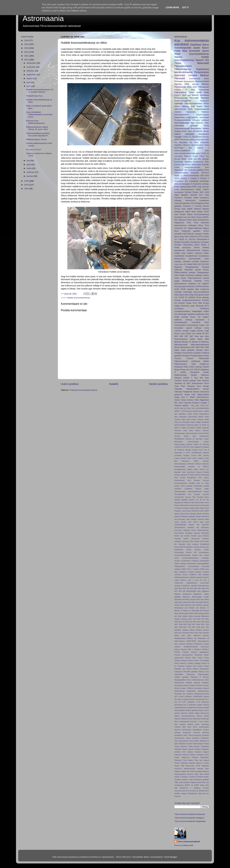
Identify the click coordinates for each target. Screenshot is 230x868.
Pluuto (206, 131)
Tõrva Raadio (188, 760)
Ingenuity (200, 140)
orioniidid (178, 234)
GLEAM (206, 486)
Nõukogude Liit (203, 638)
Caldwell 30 (198, 447)
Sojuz (195, 220)
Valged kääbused (195, 228)
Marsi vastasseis (201, 142)
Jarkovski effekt (203, 519)
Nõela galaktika (188, 350)
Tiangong (191, 386)
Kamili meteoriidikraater (200, 530)
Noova (199, 217)
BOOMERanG (179, 439)
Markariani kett (180, 599)
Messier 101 (194, 608)
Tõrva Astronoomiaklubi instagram (189, 818)
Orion (206, 79)
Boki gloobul (199, 295)
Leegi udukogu (203, 187)
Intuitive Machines (202, 516)
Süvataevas (179, 735)
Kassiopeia (205, 533)
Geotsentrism (179, 497)
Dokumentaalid (180, 467)
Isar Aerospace (180, 519)
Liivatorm (206, 577)
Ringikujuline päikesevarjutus (198, 691)
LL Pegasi (195, 569)
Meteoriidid (203, 63)
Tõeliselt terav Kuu (34, 96)
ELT (207, 469)
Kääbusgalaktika (203, 564)
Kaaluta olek (194, 525)
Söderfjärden (197, 730)
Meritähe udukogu (202, 605)
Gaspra (206, 491)
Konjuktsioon (198, 162)
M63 (196, 588)
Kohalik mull (198, 541)
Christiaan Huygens (182, 455)
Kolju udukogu (193, 544)
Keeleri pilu (179, 536)
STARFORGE (198, 697)
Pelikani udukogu (181, 660)
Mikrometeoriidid (181, 345)
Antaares (199, 234)
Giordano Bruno (203, 497)
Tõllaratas (178, 392)
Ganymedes (196, 128)
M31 (207, 264)
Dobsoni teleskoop (202, 464)
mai (28, 161)
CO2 (188, 447)
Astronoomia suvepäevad (197, 200)
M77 (176, 591)
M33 (176, 336)
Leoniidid (195, 262)
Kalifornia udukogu (183, 320)
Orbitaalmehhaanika (191, 647)
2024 (27, 48)
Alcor (176, 417)
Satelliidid (179, 103)
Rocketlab (178, 694)
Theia (183, 386)
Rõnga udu (185, 370)
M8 (184, 591)
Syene (197, 724)
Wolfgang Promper (201, 788)
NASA (206, 103)
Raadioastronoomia (192, 167)
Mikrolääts (196, 611)
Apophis (206, 428)
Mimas (177, 347)
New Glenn (195, 633)
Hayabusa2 (200, 314)
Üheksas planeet (181, 406)
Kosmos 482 (191, 552)
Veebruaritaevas (180, 774)
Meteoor (205, 84)
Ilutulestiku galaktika (188, 516)
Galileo (184, 159)
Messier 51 (187, 611)
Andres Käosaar (197, 419)
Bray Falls (184, 237)
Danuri (195, 458)
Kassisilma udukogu (201, 184)
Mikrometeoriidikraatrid (200, 345)
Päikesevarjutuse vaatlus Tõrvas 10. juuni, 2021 (37, 128)
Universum (179, 228)
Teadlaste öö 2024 (185, 744)
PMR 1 (190, 649)
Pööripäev (179, 81)
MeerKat (178, 342)
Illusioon (199, 514)
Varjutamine (204, 134)
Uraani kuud (190, 395)
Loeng (206, 328)
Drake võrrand (199, 469)
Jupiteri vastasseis (185, 112)
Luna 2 (190, 580)
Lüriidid (189, 264)
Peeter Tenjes (204, 658)
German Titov (190, 497)
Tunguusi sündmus (189, 755)
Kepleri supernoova (191, 539)
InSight (177, 253)
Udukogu (178, 200)
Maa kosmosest (200, 90)
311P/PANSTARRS (202, 408)
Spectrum (184, 713)
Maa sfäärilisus (203, 591)
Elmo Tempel (180, 478)
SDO (202, 192)
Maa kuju (199, 336)
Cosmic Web (196, 455)
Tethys (207, 744)
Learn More (172, 7)
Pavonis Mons (191, 658)
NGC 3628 (195, 347)
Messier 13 (205, 608)
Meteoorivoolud (202, 81)
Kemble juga (196, 536)
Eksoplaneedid (181, 98)
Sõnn (189, 727)
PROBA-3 (205, 649)
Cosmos (206, 455)
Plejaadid (205, 98)
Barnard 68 (190, 439)
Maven (182, 605)
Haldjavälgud (197, 311)
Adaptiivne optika (185, 414)
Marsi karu (201, 599)
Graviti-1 (192, 500)
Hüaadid (177, 511)
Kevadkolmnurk (191, 256)
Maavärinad (187, 594)
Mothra (192, 613)
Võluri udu (205, 782)
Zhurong (178, 286)
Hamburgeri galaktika (186, 314)
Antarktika (205, 422)
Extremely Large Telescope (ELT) (195, 306)
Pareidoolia (198, 655)
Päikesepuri (191, 674)
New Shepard (204, 633)
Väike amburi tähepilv (182, 782)
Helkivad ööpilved (201, 209)
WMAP (197, 785)
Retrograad (178, 685)
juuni (29, 86)
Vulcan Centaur (187, 400)
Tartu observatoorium (182, 741)
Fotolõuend (204, 309)
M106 (176, 588)
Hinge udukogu (181, 317)
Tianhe (177, 746)
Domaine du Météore (199, 467)
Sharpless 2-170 (194, 702)
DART (177, 140)
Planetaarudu (180, 87)
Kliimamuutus (180, 259)
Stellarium (205, 375)
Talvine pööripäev (193, 738)
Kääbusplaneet (180, 566)
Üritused (177, 796)
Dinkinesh (191, 464)
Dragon (190, 469)
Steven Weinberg (194, 719)
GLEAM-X (178, 489)
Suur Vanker (204, 721)
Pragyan (189, 666)
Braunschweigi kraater (199, 442)
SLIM (207, 192)
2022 (27, 56)
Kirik (191, 541)
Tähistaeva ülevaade (186, 126)
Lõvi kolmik (197, 334)
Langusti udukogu (195, 572)
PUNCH (177, 652)
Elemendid (205, 475)
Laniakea (206, 572)
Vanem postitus (158, 384)
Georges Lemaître (201, 494)
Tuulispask (200, 755)
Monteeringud (184, 613)
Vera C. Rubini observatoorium (195, 397)
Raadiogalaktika (180, 680)
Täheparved (186, 757)
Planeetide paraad (193, 270)
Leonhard (186, 262)
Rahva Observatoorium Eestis (198, 680)
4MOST (177, 411)
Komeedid (194, 51)
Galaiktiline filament (193, 489)
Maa (185, 51)
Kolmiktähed (205, 544)
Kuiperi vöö (204, 325)
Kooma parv (204, 547)
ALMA (177, 289)
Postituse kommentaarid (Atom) (83, 390)
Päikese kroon (204, 672)
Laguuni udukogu (194, 328)
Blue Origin (190, 295)
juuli (29, 82)
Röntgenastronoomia (202, 694)
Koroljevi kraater (202, 550)
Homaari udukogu (182, 508)
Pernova (190, 660)
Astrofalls (178, 292)
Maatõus (177, 594)
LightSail (192, 577)
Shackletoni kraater (199, 372)
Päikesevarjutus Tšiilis (185, 364)
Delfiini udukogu (201, 461)
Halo (193, 502)
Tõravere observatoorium (193, 145)
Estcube (197, 480)
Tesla (176, 386)
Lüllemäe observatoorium (200, 586)
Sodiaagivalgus (203, 273)
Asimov (198, 430)
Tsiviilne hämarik (188, 749)
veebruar (31, 172)
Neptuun (205, 112)
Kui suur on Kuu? (34, 150)
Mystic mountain (195, 616)
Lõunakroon (186, 586)
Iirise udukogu (191, 514)
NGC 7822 (205, 627)
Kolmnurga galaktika (183, 162)
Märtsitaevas (185, 347)
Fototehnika (198, 486)
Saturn (205, 48)
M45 (181, 336)
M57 (186, 336)
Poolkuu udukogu (194, 663)
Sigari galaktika (181, 195)
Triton (189, 223)
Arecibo (206, 234)
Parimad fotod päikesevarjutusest (35, 122)
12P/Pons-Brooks (202, 286)
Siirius (189, 220)
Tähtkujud (178, 760)
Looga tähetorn (180, 580)
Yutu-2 (181, 403)
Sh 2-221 (182, 702)
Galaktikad (196, 45)
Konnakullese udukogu (191, 547)
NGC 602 (189, 622)
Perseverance (202, 72)
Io (191, 184)
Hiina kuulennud (196, 505)
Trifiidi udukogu (194, 746)
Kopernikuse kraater (183, 550)
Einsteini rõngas (185, 303)
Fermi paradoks (187, 486)
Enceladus (186, 242)
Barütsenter (179, 442)
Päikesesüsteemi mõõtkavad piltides (192, 361)
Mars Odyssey (191, 599)
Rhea (186, 367)
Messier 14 (178, 611)
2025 (27, 44)
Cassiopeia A (179, 453)
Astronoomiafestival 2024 (194, 176)
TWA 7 (186, 735)
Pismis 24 (198, 660)
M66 (203, 588)
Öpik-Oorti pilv (204, 793)
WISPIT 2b (189, 785)
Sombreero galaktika (194, 275)
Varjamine (192, 284)
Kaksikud (187, 530)
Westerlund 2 (185, 788)
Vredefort (193, 777)
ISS (207, 60)
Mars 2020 (192, 87)
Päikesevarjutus (183, 69)
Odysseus (182, 220)
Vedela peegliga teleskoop (199, 771)
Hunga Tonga (204, 508)
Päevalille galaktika (190, 672)
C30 (184, 447)
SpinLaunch (205, 713)
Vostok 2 (178, 777)
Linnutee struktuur (201, 120)
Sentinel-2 (192, 699)
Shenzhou (205, 702)
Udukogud (192, 225)
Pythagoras (178, 672)
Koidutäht (182, 544)
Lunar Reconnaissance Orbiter (188, 189)
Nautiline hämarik (202, 630)
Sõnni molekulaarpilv (201, 727)
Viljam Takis (199, 774)
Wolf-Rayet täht (183, 148)
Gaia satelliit (187, 209)
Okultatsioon (198, 644)
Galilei (207, 489)
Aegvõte (190, 289)
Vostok (207, 774)
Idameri (183, 514)
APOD (183, 289)
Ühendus (191, 286)
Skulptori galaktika (192, 710)
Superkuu (178, 145)
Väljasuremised (196, 782)
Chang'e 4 (185, 178)
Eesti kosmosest (188, 472)
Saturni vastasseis (184, 134)
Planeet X (184, 663)
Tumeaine (188, 198)
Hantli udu (192, 159)
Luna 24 (198, 580)
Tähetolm (195, 757)
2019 (27, 185)
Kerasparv (204, 101)
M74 (207, 588)
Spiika (197, 713)
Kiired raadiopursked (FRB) (185, 187)
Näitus (177, 350)
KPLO (196, 522)
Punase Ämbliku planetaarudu (198, 669)
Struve (177, 721)
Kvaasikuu (195, 561)
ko (188, 791)
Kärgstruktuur (192, 564)
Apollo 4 (193, 428)
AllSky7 (201, 417)
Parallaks (178, 353)
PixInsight (205, 660)
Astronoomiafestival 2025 (192, 151)
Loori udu (187, 217)
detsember (32, 63)
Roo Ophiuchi (188, 694)
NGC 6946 (196, 624)
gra (184, 791)
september (32, 75)
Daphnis (201, 458)
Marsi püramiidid (197, 602)
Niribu (189, 636)
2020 (27, 181)
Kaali (202, 522)
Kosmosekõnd (180, 325)
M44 (192, 588)
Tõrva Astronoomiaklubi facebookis (190, 814)
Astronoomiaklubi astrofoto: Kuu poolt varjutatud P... (38, 134)
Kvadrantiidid (204, 561)
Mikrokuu (205, 342)
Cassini (178, 95)
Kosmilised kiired (200, 322)
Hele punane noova (202, 502)
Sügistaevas (179, 223)
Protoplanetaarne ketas (200, 356)
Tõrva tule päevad (202, 760)
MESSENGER (191, 591)
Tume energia (203, 386)
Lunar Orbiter (186, 334)
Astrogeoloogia (180, 433)
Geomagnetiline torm (183, 494)
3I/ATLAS (205, 173)
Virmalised (204, 95)
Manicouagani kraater (200, 597)
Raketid (195, 95)
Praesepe (181, 666)
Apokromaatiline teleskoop (184, 425)
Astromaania (43, 18)
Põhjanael (194, 677)
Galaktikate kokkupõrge (199, 181)
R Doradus (204, 677)
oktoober (31, 71)
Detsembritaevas (180, 464)
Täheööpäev (204, 757)
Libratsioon (205, 262)
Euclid (195, 156)
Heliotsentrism (185, 505)
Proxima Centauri (184, 358)
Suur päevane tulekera (184, 724)
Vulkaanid (195, 173)
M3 (204, 264)
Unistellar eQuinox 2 (196, 763)
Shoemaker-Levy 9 (181, 705)
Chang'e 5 (195, 178)
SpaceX (200, 60)
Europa (177, 209)
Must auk (186, 95)
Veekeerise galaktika (191, 231)
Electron (198, 475)
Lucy (176, 264)
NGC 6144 (205, 622)
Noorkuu (206, 636)
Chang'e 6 (204, 178)
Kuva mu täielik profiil (184, 845)
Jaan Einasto (180, 214)
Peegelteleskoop (192, 267)
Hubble (200, 212)
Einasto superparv (181, 475)
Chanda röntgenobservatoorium (187, 300)
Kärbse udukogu (180, 564)
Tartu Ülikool (195, 741)
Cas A (206, 450)
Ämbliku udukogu (181, 793)
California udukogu (184, 450)
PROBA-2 (197, 649)
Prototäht (205, 165)
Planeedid (180, 78)
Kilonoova (186, 541)
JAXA (184, 131)
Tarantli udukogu (189, 381)
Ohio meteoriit (180, 644)
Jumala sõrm (186, 522)
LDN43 (184, 569)
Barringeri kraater (202, 439)
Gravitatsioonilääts (183, 120)
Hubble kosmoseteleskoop (78, 298)
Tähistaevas (204, 87)
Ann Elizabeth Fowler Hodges (190, 422)
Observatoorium (203, 641)
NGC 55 (182, 622)
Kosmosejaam (204, 552)
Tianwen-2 (184, 746)
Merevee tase (190, 605)
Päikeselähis (179, 674)
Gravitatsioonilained (182, 311)
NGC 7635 (196, 627)
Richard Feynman (202, 685)
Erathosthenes (180, 480)
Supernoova (202, 69)
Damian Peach (186, 458)
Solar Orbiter (180, 275)
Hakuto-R (187, 502)
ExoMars (192, 483)
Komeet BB (179, 547)
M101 (193, 217)
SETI (176, 697)
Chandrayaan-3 (203, 239)
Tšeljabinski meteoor (191, 392)
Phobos (195, 192)
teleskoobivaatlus (184, 72)
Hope (193, 212)
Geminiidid (204, 117)
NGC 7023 (205, 624)
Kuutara (177, 561)
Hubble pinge (194, 508)
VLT (185, 228)
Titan (207, 123)
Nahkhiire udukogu (181, 630)
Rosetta (206, 367)
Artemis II (181, 90)
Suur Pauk (204, 195)
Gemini (197, 248)
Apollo (199, 92)
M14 (181, 588)
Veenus (178, 57)
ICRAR (206, 511)
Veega (177, 397)
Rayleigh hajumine (193, 683)
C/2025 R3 (178, 447)
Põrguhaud (179, 367)
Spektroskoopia (181, 375)
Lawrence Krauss (181, 575)
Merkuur (205, 75)
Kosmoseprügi (193, 325)
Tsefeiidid (178, 749)
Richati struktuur (180, 688)
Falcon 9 (205, 245)
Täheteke (198, 281)
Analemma (205, 289)
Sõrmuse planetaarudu (183, 730)
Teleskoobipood (198, 744)
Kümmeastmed (193, 566)
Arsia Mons (188, 430)
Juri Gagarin (203, 317)
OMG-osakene (180, 641)
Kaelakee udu (193, 527)
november (31, 67)
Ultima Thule (203, 225)
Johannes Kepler (202, 253)
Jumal (177, 522)
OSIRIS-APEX (191, 641)
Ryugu (177, 370)
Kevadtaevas (204, 256)
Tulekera (198, 749)
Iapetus (177, 514)
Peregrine (186, 356)
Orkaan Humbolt (180, 649)
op (197, 791)
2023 (27, 52)
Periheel (188, 192)
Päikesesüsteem (183, 66)
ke (186, 791)
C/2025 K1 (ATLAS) (187, 239)
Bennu (177, 237)
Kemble (187, 536)
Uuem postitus (70, 384)
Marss (206, 45)
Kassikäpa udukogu (193, 533)
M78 (180, 591)
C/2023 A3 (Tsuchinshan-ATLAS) (196, 137)
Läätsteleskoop (192, 583)
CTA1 (192, 447)
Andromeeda (195, 79)
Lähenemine (179, 583)
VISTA (198, 766)
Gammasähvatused (195, 491)
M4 (188, 588)
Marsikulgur (186, 165)
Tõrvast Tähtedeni (181, 763)
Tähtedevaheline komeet (197, 389)
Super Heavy (180, 278)
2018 (27, 189)
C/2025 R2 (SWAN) (187, 297)
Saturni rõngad (183, 699)
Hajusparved (179, 502)
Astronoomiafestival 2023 (184, 203)
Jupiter (197, 48)
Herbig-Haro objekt (182, 212)
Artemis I (203, 148)
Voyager (178, 137)
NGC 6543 (187, 624)
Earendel (178, 472)
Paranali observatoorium (184, 655)
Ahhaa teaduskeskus (201, 414)
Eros (189, 480)
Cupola (177, 458)
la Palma (193, 791)
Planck (177, 663)
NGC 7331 (187, 627)
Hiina (187, 84)
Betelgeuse (200, 203)
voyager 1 (205, 403)
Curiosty (198, 206)
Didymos (188, 156)
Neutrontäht (196, 165)
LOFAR (202, 569)
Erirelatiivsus (195, 242)
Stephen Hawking (181, 719)
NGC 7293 (178, 627)
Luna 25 (182, 264)
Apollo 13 (198, 425)
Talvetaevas (187, 281)
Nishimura (197, 636)
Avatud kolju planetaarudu (196, 436)
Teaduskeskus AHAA (200, 383)
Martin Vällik (203, 339)
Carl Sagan (197, 106)
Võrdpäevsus (179, 785)
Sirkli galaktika (180, 710)
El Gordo (191, 475)
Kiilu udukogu (203, 159)
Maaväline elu (186, 142)
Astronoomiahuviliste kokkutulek (187, 153)
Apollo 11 (178, 176)
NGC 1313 (192, 619)
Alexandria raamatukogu (188, 417)
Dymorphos (179, 181)
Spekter (191, 713)
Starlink (194, 375)
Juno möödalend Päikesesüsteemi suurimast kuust (39, 114)
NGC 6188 (178, 624)
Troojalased (205, 746)
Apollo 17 (178, 428)
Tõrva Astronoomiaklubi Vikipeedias (190, 821)
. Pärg (192, 406)
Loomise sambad (182, 331)
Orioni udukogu (182, 106)
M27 (207, 334)
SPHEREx (188, 697)
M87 (192, 336)
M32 (185, 588)
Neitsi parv (178, 633)
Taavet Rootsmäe (195, 735)
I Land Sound (186, 511)
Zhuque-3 (196, 403)
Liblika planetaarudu (182, 577)
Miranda (206, 611)
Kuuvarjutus (189, 81)
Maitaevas (186, 597)
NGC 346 (201, 619)
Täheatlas (178, 389)
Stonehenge (205, 719)
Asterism (206, 430)
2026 (27, 40)
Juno (190, 131)
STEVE (197, 370)
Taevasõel (205, 735)
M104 (195, 264)
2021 (27, 60)
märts (29, 168)
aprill (29, 164)
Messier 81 (186, 342)
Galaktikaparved (202, 109)
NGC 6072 (197, 622)
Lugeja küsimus (197, 331)
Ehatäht (206, 472)
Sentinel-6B (200, 699)
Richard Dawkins (189, 685)
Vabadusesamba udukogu (193, 769)
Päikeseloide (204, 358)
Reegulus (206, 683)
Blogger (174, 857)
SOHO (181, 697)
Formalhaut (179, 309)
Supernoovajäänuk (183, 101)
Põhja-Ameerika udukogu (185, 273)
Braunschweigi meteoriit (183, 444)
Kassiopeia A (202, 320)
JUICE (206, 212)
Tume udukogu (187, 752)
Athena (182, 295)
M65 (199, 588)
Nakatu (192, 630)
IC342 (201, 511)
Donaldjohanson (180, 469)
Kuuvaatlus (179, 328)
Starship (178, 84)
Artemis (195, 84)
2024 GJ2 (183, 408)
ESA (186, 181)
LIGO (189, 569)
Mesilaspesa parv (181, 608)
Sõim (184, 727)
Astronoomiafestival (193, 103)
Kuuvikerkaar (186, 561)
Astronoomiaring (192, 433)
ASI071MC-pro (188, 234)
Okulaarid (189, 644)
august (30, 78)
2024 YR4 (191, 408)
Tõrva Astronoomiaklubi (189, 842)
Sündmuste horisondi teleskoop (196, 732)
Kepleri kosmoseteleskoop (198, 214)
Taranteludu (205, 738)
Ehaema (199, 472)
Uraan (191, 92)
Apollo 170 (186, 428)
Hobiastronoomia (193, 250)
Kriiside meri (197, 555)
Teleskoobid (180, 117)
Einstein (178, 242)
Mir (201, 611)
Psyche (206, 270)
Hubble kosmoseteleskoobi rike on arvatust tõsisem (40, 91)
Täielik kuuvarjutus (201, 198)
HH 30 (199, 500)
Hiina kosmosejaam (182, 184)
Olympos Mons (202, 350)
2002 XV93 (200, 406)
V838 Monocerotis (187, 766)
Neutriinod (186, 633)
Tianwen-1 (179, 198)
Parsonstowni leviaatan (192, 353)
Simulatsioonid (192, 708)
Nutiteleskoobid (180, 638)
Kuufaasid (178, 217)
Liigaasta (199, 577)
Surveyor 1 (194, 721)
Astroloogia (188, 292)
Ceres (188, 453)
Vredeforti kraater (203, 777)
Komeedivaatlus (181, 322)
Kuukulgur (205, 558)
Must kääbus (183, 616)
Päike (177, 51)
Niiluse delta (180, 636)
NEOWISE (198, 131)
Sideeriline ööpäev (196, 705)
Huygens (205, 250)
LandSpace (183, 572)
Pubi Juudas (198, 666)
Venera (206, 231)
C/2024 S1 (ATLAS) (201, 444)
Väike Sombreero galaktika (199, 780)
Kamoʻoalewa (179, 533)
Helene (177, 505)
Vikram (177, 400)
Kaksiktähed (179, 256)
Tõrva (207, 145)
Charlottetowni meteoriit (200, 453)
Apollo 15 (205, 425)
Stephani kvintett (182, 378)
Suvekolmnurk (203, 220)
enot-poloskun (156, 857)
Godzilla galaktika (181, 500)
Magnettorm (198, 594)
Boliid (206, 92)
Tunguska (198, 752)
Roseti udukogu (195, 367)
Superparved (185, 721)
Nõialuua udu (191, 638)
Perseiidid (194, 98)
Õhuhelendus (193, 793)
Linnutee (193, 75)
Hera (207, 314)
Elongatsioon (192, 478)
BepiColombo (192, 117)
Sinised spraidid (203, 708)
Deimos (206, 206)
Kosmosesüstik (195, 259)
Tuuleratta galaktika (196, 170)
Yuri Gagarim (203, 284)
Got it (185, 7)
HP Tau (206, 500)
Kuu (177, 41)
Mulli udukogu (199, 613)
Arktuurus (178, 430)
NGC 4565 (205, 347)
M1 (203, 334)
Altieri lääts (186, 419)
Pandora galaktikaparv (200, 652)
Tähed (178, 63)
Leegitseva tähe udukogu (199, 575)
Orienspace (205, 647)
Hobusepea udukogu (188, 140)
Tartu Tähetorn (203, 381)
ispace (184, 286)
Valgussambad (203, 395)
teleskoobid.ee (204, 791)
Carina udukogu (202, 297)
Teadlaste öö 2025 (182, 383)
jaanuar (30, 176)
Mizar (176, 613)
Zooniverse (178, 791)
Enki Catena (204, 478)
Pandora (186, 652)
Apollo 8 (199, 428)
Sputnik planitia (203, 716)
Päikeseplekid (180, 92)
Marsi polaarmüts (185, 602)
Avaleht (114, 384)
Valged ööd (185, 771)
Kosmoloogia (179, 552)
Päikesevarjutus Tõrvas (36, 139)
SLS (191, 370)
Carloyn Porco (198, 450)
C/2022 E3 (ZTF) (196, 237)
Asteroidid (180, 75)
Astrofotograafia (183, 48)
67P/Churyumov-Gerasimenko (192, 411)
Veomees (190, 774)
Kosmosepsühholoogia (182, 555)
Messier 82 (196, 342)
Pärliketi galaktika (181, 677)
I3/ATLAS (195, 511)
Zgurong (188, 403)
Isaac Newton (187, 253)
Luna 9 (206, 580)
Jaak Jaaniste (191, 519)
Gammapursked (180, 491)
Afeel (197, 289)
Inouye (193, 317)
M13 (200, 264)
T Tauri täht (197, 378)
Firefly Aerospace (183, 248)
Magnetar (178, 267)
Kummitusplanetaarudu (190, 558)
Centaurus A (188, 206)
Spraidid (194, 195)
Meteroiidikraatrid (182, 123)
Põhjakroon (204, 364)
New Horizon (197, 123)
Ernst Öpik (197, 303)
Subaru (206, 275)
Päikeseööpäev (203, 674)
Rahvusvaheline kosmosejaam (192, 115)
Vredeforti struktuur (181, 780)
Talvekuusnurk (179, 738)
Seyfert (183, 372)
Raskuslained (179, 683)
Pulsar (177, 167)
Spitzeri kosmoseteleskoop (185, 716)
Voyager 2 (185, 777)
